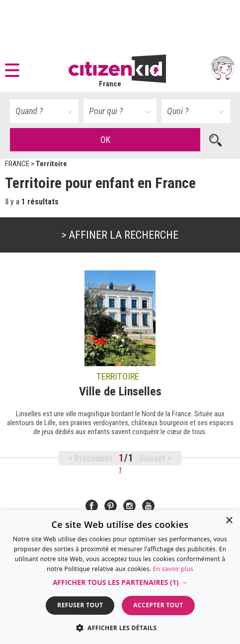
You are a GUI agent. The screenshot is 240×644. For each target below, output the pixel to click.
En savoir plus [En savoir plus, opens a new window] (173, 569)
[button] (15, 68)
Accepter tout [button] (158, 605)
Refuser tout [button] (80, 605)
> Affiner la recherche (120, 235)
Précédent (93, 458)
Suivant (153, 458)
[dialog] (120, 577)
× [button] (229, 521)
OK (105, 140)
